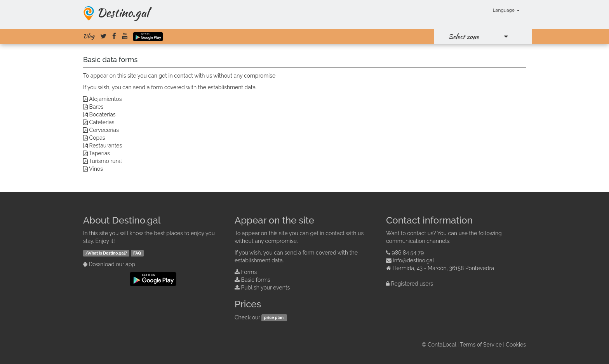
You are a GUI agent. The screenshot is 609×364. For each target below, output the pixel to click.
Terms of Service (481, 345)
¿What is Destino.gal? (106, 253)
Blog (89, 36)
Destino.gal (123, 12)
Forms (249, 272)
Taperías (99, 153)
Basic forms (256, 280)
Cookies (516, 345)
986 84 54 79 (408, 253)
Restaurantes (106, 146)
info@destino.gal (414, 260)
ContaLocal (442, 345)
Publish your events (266, 288)
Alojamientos (105, 99)
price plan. (274, 318)
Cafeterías (102, 122)
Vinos (96, 169)
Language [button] (506, 10)
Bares (97, 107)
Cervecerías (104, 130)
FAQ (137, 253)
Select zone (464, 36)
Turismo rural (105, 161)
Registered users (412, 284)
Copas (97, 138)
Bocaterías (103, 114)
